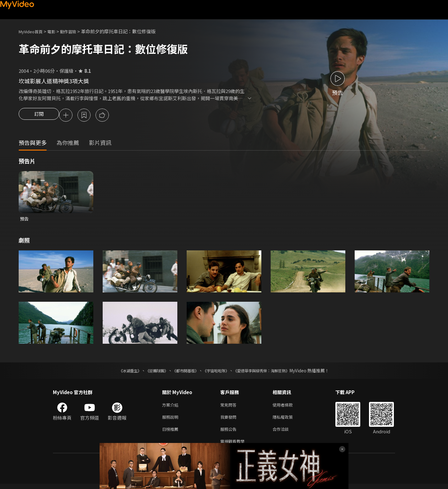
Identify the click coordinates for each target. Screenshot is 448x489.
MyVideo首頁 (33, 31)
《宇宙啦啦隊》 (217, 372)
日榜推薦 (171, 433)
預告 (25, 220)
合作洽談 (286, 433)
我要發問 (230, 420)
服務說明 (171, 420)
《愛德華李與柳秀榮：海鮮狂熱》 (269, 372)
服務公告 (230, 433)
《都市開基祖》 (182, 372)
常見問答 (230, 407)
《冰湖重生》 (119, 372)
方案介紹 (171, 407)
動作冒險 (75, 31)
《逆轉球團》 (150, 372)
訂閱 (39, 116)
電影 (56, 31)
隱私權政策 (288, 420)
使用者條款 (288, 407)
